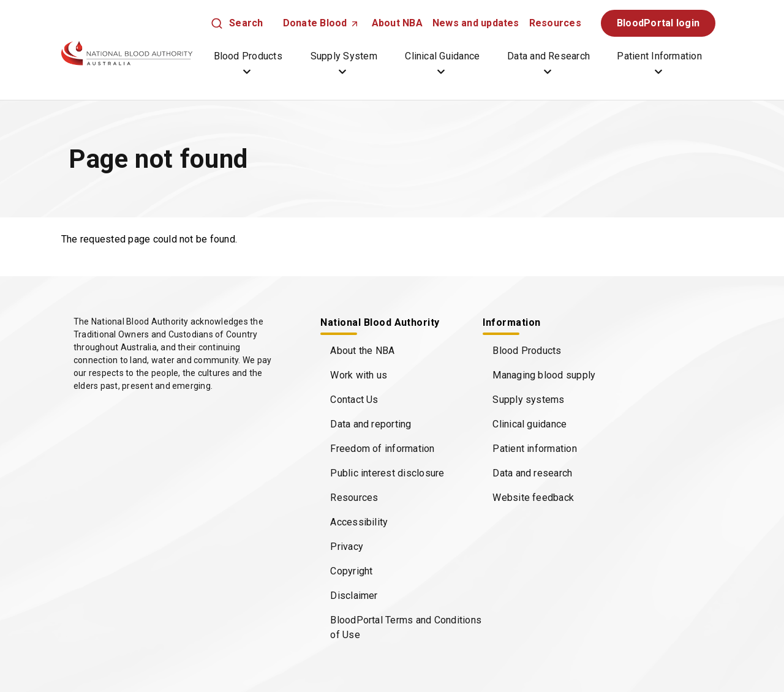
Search (246, 23)
